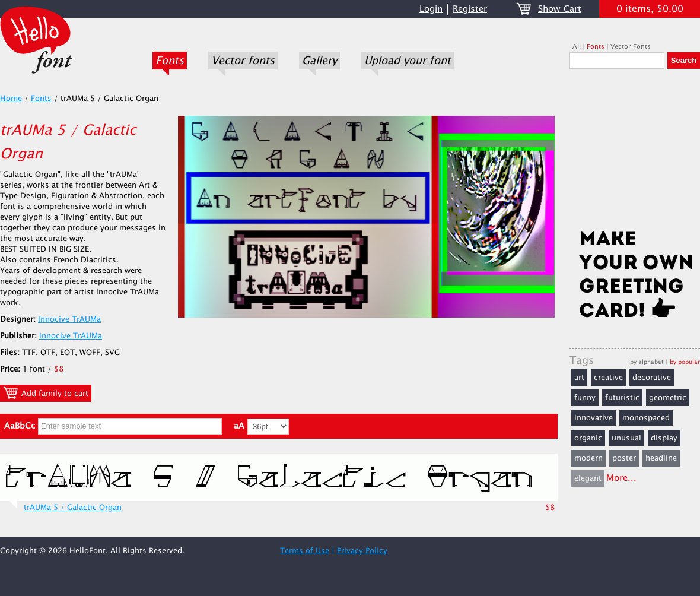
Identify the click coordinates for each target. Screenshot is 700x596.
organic (588, 438)
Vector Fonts (631, 47)
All (577, 47)
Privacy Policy (362, 551)
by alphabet (647, 362)
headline (661, 458)
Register (470, 9)
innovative (594, 418)
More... (621, 478)
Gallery (319, 61)
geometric (668, 398)
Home (11, 99)
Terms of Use (305, 551)
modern (588, 458)
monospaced (646, 418)
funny (585, 398)
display (664, 438)
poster (624, 458)
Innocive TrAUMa (69, 319)
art (579, 378)
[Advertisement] (635, 153)
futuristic (622, 398)
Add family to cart (46, 393)
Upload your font (408, 61)
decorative (652, 378)
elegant (588, 478)
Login (431, 9)
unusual (626, 438)
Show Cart (560, 9)
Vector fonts (243, 61)
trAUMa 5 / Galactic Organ (73, 508)
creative (608, 378)
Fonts (170, 61)
